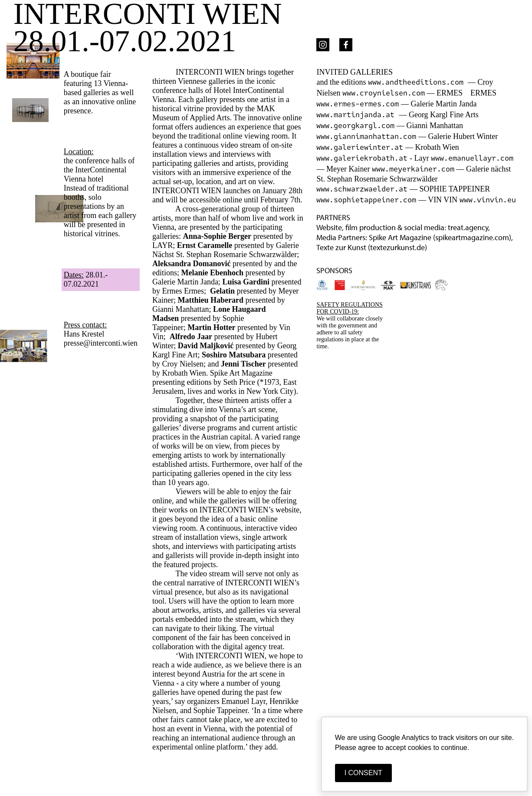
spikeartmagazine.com (472, 237)
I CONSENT (363, 773)
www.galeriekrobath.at (362, 158)
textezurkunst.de (397, 247)
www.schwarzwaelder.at (362, 189)
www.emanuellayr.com (472, 158)
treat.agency (468, 227)
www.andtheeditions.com (418, 82)
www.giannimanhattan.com (366, 137)
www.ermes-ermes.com (358, 104)
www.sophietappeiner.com (366, 200)
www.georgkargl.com (355, 126)
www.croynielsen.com (384, 93)
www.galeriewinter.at (360, 147)
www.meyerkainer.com (413, 169)
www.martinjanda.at (358, 115)
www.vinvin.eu (488, 200)
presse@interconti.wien (101, 343)
